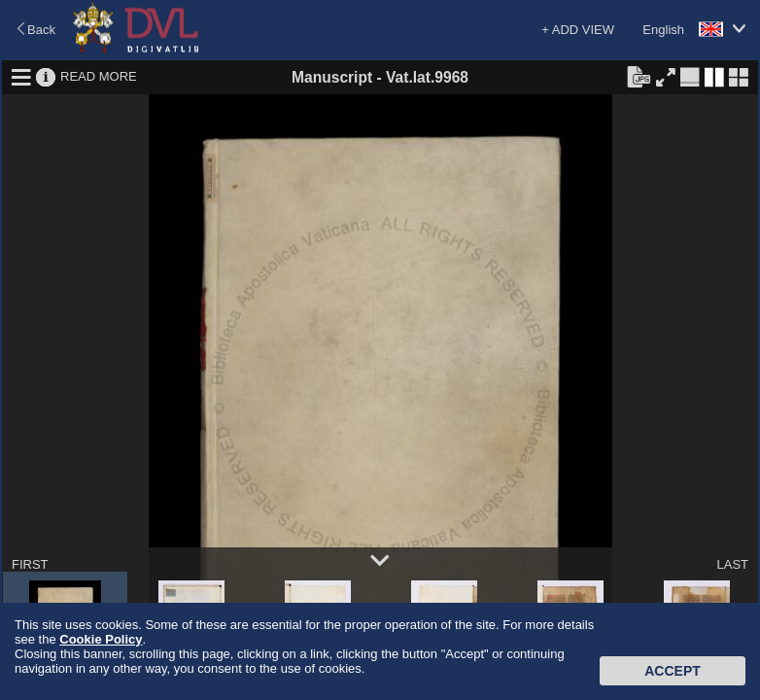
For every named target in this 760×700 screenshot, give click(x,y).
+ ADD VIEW (578, 30)
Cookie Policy (101, 639)
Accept (673, 671)
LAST (732, 564)
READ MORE (99, 76)
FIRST (30, 564)
